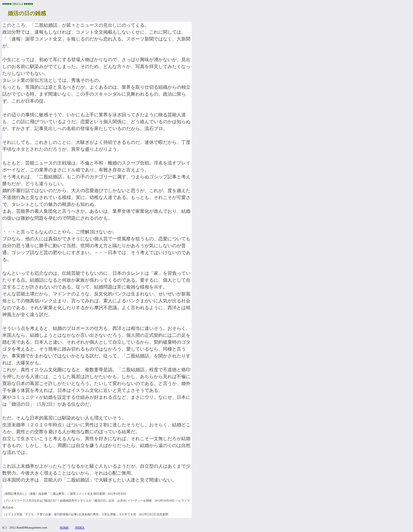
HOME (64, 528)
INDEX (80, 528)
